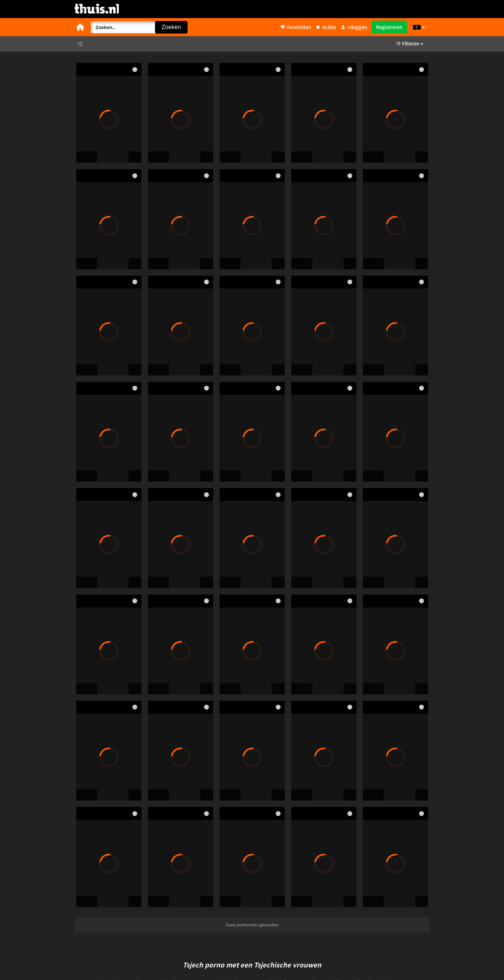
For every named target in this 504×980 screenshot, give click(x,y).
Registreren (389, 27)
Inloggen (354, 27)
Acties (326, 27)
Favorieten (296, 27)
